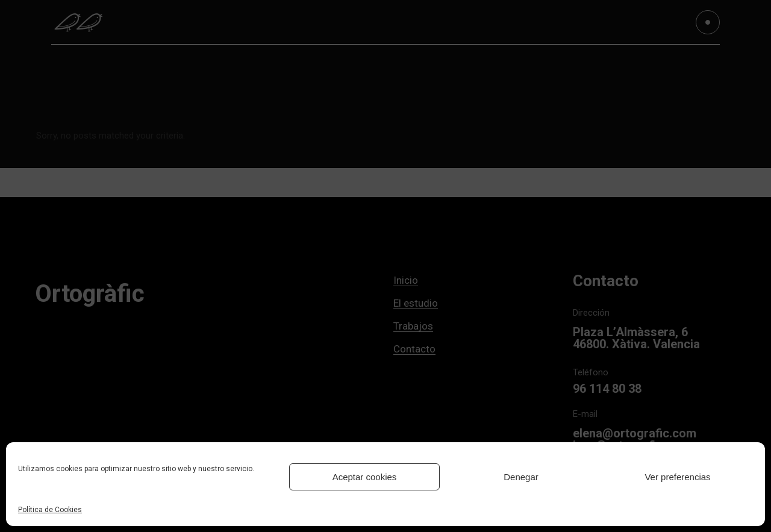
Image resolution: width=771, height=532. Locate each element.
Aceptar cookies (365, 477)
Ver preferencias (677, 477)
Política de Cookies (50, 510)
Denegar (521, 477)
